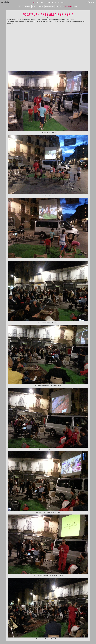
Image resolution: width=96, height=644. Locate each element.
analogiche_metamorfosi (46, 2)
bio (56, 2)
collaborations (68, 6)
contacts (61, 2)
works (34, 2)
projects (59, 6)
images (41, 6)
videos (34, 6)
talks (76, 6)
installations (26, 6)
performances (50, 6)
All (20, 6)
